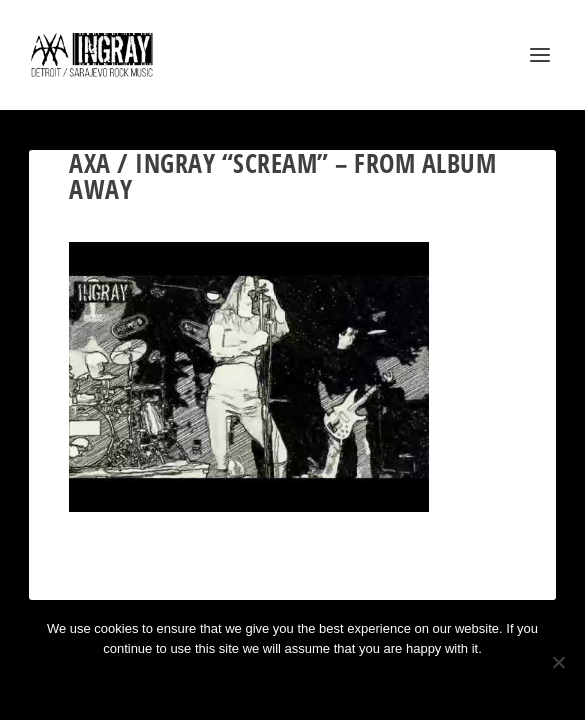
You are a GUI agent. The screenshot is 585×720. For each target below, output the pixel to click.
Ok (221, 682)
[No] (558, 662)
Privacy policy (319, 682)
